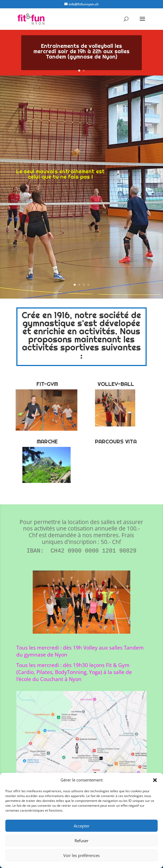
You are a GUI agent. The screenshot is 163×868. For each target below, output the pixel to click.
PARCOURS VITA (116, 442)
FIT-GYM (47, 384)
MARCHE (47, 442)
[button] (155, 780)
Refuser (81, 841)
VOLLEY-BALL (116, 384)
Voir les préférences (81, 855)
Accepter (82, 826)
